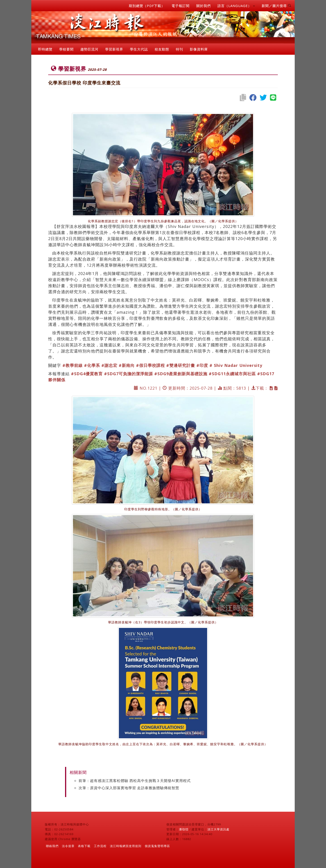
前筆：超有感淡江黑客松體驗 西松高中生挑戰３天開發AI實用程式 (135, 781)
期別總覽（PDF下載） (147, 6)
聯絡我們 (52, 846)
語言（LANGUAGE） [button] (236, 6)
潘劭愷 (184, 829)
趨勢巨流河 (89, 49)
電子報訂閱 (181, 6)
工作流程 (100, 846)
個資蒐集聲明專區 (157, 846)
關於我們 (204, 6)
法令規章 (68, 846)
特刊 (179, 49)
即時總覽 (45, 49)
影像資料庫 (199, 49)
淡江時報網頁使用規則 (126, 846)
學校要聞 (66, 49)
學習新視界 (114, 49)
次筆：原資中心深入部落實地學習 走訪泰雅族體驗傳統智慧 (129, 788)
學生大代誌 (139, 49)
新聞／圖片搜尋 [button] (276, 6)
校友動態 (162, 49)
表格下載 (84, 846)
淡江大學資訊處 (218, 829)
